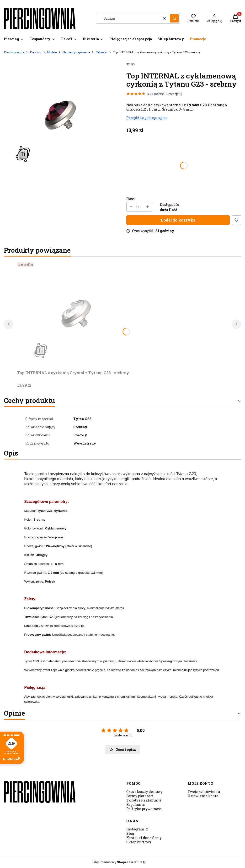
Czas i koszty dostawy (144, 792)
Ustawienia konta (203, 796)
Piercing (36, 52)
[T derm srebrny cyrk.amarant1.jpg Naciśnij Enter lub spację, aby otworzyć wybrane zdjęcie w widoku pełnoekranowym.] (61, 116)
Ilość (130, 199)
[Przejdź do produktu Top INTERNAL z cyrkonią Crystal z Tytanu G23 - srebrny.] (77, 314)
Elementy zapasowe (76, 52)
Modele (52, 52)
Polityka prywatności (145, 809)
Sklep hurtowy (139, 842)
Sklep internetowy (117, 862)
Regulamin (136, 804)
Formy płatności (140, 796)
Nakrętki (101, 52)
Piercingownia (14, 52)
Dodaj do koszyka (178, 220)
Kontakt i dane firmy (144, 838)
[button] (174, 18)
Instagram (136, 829)
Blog (130, 833)
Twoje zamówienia (204, 792)
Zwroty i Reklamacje (144, 800)
